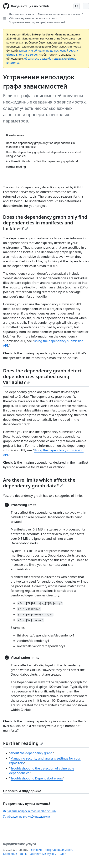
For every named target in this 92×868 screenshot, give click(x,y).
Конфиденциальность (59, 850)
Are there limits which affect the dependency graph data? (39, 483)
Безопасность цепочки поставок (59, 14)
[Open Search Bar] (77, 6)
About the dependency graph (31, 753)
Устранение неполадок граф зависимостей (37, 22)
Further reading (23, 743)
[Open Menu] (86, 6)
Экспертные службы (43, 854)
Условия (36, 850)
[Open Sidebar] (5, 18)
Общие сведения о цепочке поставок (34, 18)
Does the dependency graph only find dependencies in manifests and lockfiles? (45, 223)
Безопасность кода (22, 14)
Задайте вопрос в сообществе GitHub (29, 811)
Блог (63, 854)
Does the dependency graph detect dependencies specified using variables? (42, 376)
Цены (24, 854)
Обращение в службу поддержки (27, 817)
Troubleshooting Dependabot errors (37, 778)
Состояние (10, 854)
